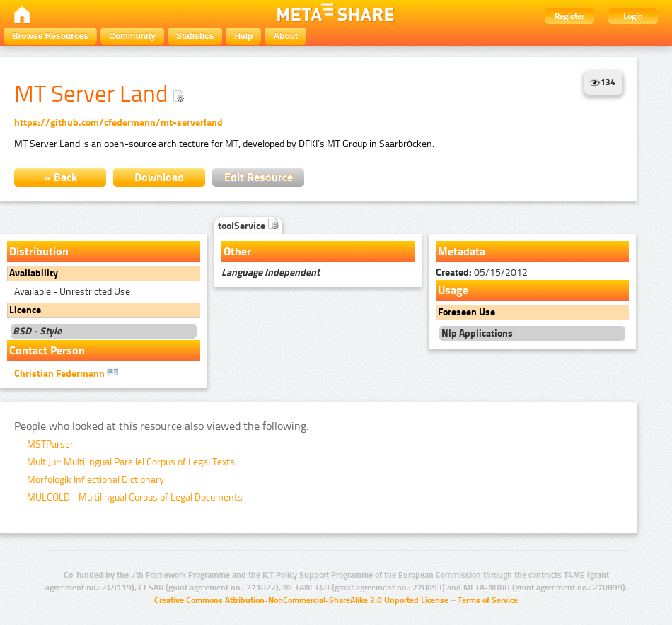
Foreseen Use (467, 312)
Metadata (462, 251)
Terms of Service (488, 600)
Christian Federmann (66, 373)
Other (237, 251)
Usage (453, 290)
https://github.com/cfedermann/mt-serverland (118, 123)
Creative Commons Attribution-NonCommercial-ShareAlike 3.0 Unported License (301, 600)
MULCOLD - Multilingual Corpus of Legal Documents (135, 497)
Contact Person (47, 350)
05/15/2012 (482, 273)
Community (132, 36)
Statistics (195, 36)
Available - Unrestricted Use (72, 292)
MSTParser (50, 444)
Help (243, 36)
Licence (25, 310)
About (285, 36)
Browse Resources (50, 36)
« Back (60, 177)
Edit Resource (259, 177)
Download (159, 177)
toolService (248, 226)
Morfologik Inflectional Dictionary (95, 480)
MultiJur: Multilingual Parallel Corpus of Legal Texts (131, 462)
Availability (34, 273)
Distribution (39, 251)
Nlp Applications (477, 333)
